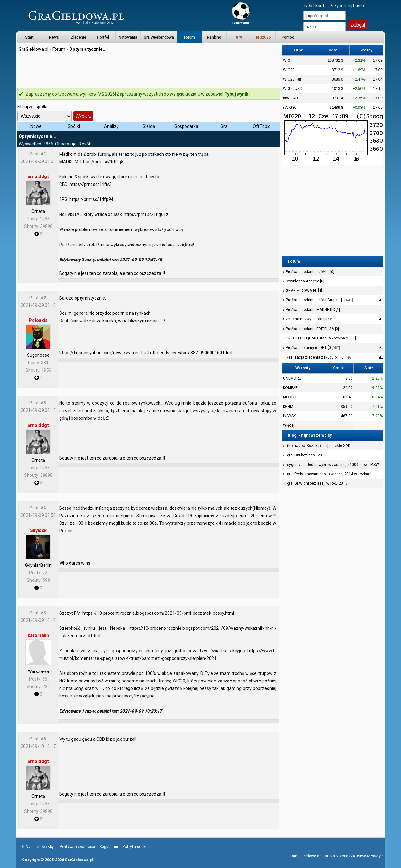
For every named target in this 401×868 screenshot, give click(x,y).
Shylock (38, 530)
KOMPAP (290, 388)
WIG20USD (293, 89)
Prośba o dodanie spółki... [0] (310, 272)
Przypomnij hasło (347, 6)
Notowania (128, 37)
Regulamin (109, 847)
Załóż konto (315, 6)
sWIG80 (290, 108)
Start (29, 37)
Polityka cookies (137, 847)
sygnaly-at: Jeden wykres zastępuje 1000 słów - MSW (333, 465)
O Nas (27, 847)
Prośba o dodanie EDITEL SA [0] (312, 329)
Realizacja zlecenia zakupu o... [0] (319, 357)
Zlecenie (78, 37)
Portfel (103, 37)
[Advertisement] (149, 71)
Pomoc (288, 37)
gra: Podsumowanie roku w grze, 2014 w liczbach (330, 474)
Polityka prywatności (77, 847)
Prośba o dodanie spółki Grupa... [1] (319, 300)
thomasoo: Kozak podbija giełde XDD (319, 446)
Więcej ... (291, 425)
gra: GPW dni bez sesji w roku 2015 (317, 483)
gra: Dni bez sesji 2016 (307, 455)
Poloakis (38, 320)
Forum (189, 37)
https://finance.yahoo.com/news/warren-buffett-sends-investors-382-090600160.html (146, 353)
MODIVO (290, 397)
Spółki (74, 126)
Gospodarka (186, 126)
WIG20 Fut (292, 79)
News (54, 37)
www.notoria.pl (370, 856)
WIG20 (289, 70)
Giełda (149, 126)
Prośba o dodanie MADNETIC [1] (312, 310)
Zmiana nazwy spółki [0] (310, 319)
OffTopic (262, 126)
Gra (224, 126)
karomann (38, 635)
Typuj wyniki (237, 94)
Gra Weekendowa (159, 37)
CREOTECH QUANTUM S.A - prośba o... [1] (320, 338)
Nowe (36, 126)
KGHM (288, 407)
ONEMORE (292, 378)
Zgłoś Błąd (46, 847)
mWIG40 (290, 98)
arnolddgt (38, 176)
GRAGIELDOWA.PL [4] (303, 291)
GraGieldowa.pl (34, 49)
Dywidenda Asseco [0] (305, 281)
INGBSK (289, 416)
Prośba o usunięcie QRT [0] (312, 348)
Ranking (214, 37)
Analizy (111, 126)
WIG (287, 60)
